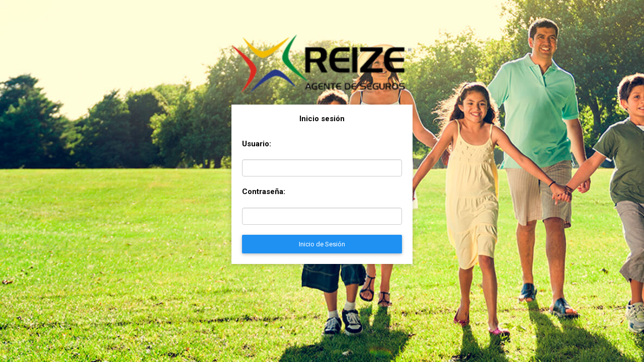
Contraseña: (264, 192)
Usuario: (257, 144)
